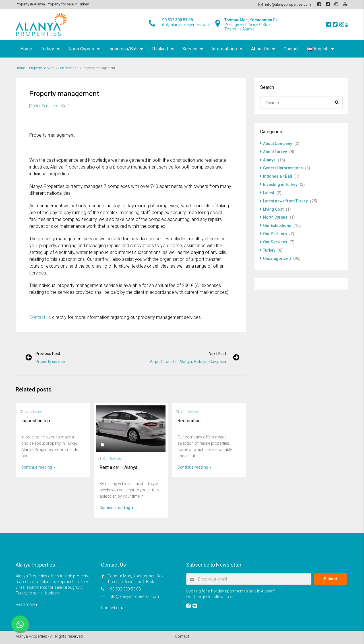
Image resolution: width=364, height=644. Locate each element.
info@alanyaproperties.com (134, 596)
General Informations (283, 167)
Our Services (68, 68)
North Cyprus (81, 49)
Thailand (160, 49)
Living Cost (273, 207)
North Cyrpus (275, 215)
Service (190, 49)
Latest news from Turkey (286, 199)
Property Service (42, 68)
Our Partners (275, 231)
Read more (27, 604)
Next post (217, 354)
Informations (224, 49)
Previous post (48, 354)
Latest (269, 191)
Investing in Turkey (280, 183)
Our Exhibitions (277, 223)
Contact (291, 49)
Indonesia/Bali (123, 49)
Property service (50, 362)
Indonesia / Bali (278, 175)
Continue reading (38, 467)
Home (26, 49)
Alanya (269, 159)
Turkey (47, 49)
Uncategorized (277, 255)
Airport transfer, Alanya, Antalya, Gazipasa (188, 362)
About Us (260, 49)
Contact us (40, 317)
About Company (278, 143)
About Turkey (275, 151)
